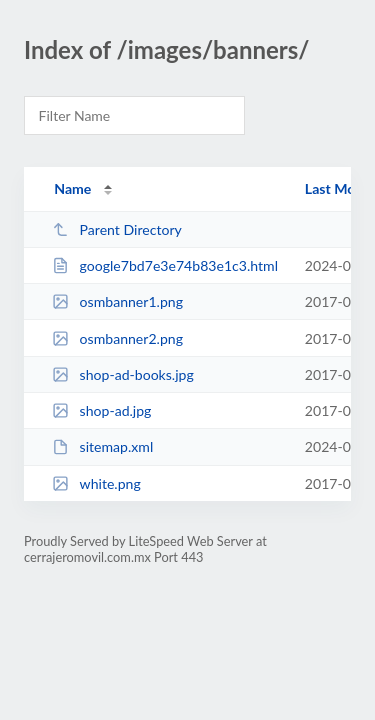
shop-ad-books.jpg (123, 374)
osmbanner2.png (117, 338)
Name (72, 188)
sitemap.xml (102, 446)
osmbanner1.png (117, 301)
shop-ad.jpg (101, 410)
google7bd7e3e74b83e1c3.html (165, 265)
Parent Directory (117, 229)
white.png (96, 483)
